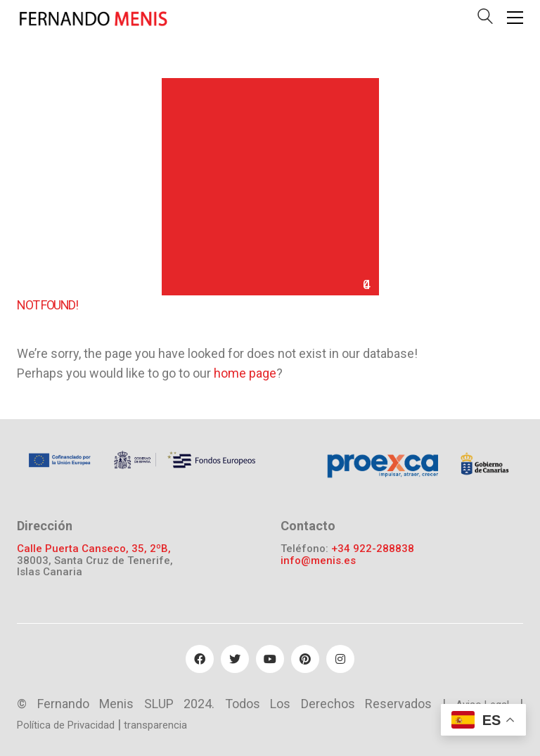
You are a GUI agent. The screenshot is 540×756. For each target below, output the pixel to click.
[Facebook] (200, 659)
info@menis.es (318, 561)
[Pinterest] (305, 659)
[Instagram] (340, 659)
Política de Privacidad (66, 725)
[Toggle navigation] (515, 18)
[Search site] (485, 19)
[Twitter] (235, 659)
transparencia (155, 725)
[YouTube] (270, 659)
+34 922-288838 (373, 549)
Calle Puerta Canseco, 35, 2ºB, (94, 549)
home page (245, 373)
